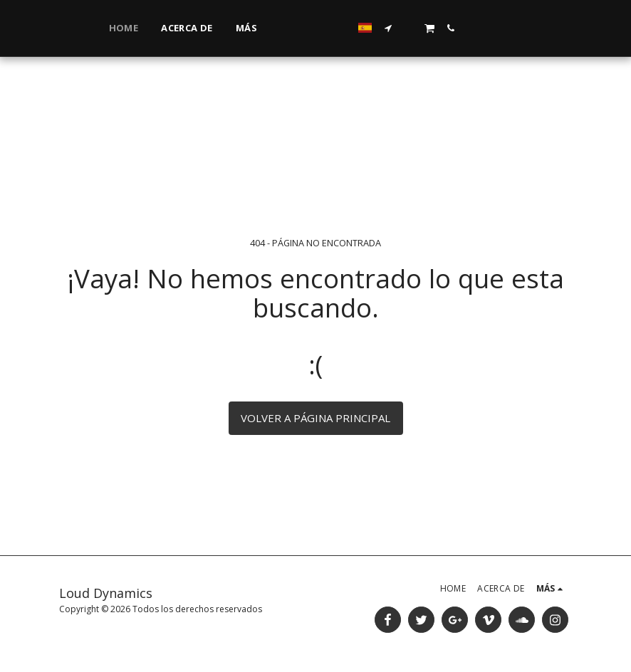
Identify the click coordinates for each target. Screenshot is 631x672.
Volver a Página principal (315, 418)
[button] (502, 28)
